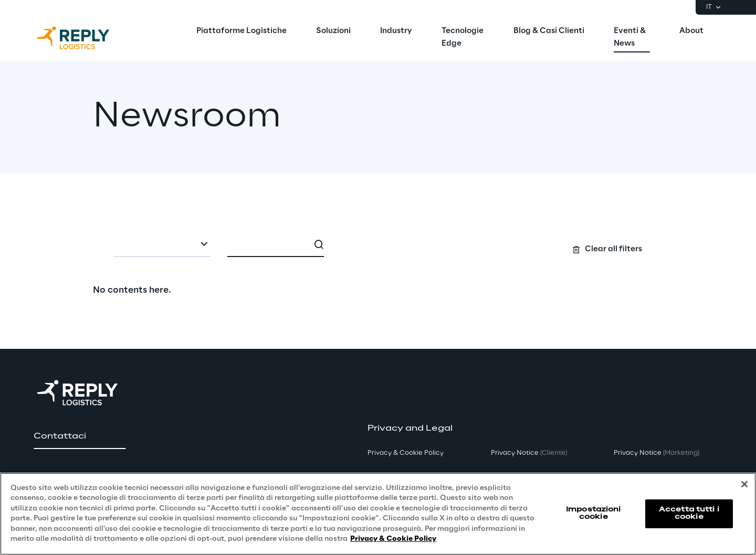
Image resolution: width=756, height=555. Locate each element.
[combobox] (162, 246)
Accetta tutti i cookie (689, 513)
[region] (378, 514)
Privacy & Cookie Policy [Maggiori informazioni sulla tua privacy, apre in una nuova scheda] (393, 539)
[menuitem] (241, 31)
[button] (80, 436)
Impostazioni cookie (593, 513)
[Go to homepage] (83, 38)
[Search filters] (378, 244)
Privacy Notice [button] (529, 453)
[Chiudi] (744, 484)
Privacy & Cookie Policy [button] (406, 453)
